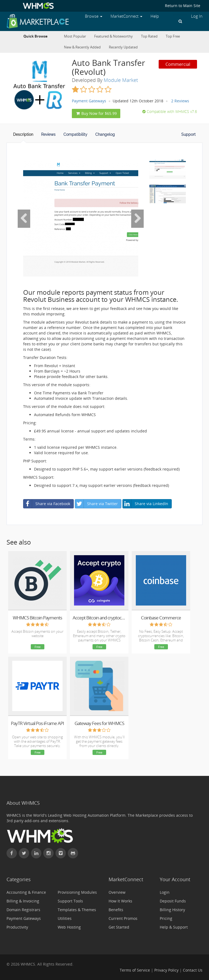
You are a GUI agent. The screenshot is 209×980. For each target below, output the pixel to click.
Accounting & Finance (26, 892)
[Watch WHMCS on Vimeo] (61, 853)
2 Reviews (180, 101)
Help (155, 16)
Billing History (172, 910)
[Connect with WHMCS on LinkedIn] (36, 853)
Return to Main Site (183, 6)
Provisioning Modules (77, 892)
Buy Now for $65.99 (96, 113)
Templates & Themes (77, 910)
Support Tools (70, 901)
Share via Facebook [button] (47, 504)
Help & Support (174, 927)
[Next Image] (137, 219)
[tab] (23, 136)
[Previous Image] (24, 219)
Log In (197, 16)
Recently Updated (123, 47)
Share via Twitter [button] (96, 504)
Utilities (65, 918)
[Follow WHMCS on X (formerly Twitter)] (24, 853)
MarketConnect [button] (126, 16)
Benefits (116, 910)
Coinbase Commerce (161, 618)
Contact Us (193, 970)
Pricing (166, 918)
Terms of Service (135, 970)
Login (165, 892)
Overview (117, 892)
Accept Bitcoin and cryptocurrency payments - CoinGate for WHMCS (99, 618)
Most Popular (75, 36)
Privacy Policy (166, 970)
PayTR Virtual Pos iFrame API (37, 723)
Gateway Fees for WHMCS (99, 723)
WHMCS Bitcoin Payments (37, 618)
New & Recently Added (82, 47)
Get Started (119, 927)
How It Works (120, 901)
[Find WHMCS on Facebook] (12, 853)
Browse (94, 16)
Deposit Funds (173, 901)
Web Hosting (69, 927)
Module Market (121, 80)
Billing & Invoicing (23, 901)
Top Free (173, 36)
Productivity (17, 927)
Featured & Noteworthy (113, 36)
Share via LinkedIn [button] (145, 504)
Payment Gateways (89, 101)
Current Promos (123, 918)
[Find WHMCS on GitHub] (73, 853)
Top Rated (149, 36)
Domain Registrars (23, 910)
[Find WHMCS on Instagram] (48, 853)
